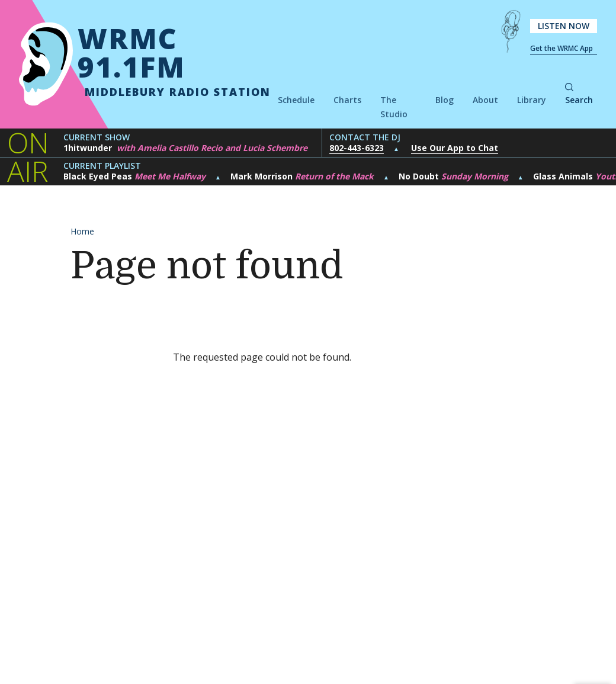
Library (532, 100)
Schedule (296, 100)
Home (82, 231)
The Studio (394, 107)
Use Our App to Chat (455, 148)
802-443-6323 (357, 148)
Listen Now (564, 26)
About (485, 100)
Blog (445, 100)
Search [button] (579, 94)
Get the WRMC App (562, 48)
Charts (347, 100)
